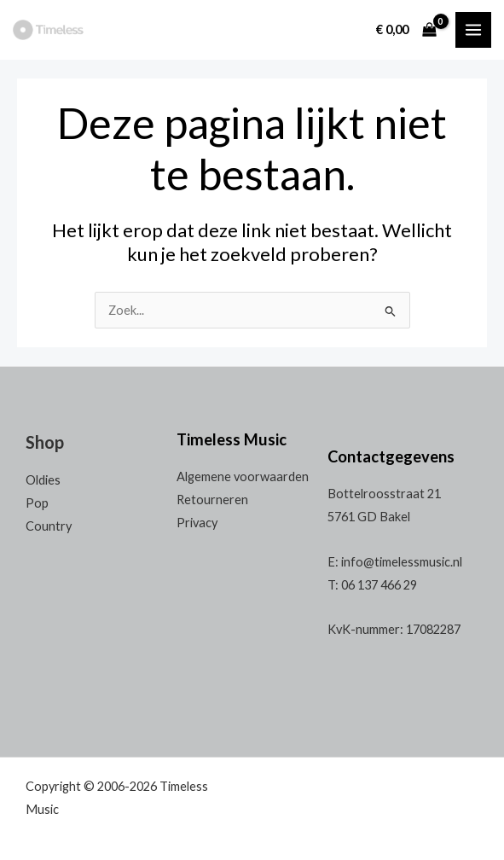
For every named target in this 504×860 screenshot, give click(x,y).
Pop (37, 503)
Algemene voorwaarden (243, 476)
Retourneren (212, 500)
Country (49, 526)
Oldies (43, 480)
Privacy (197, 523)
